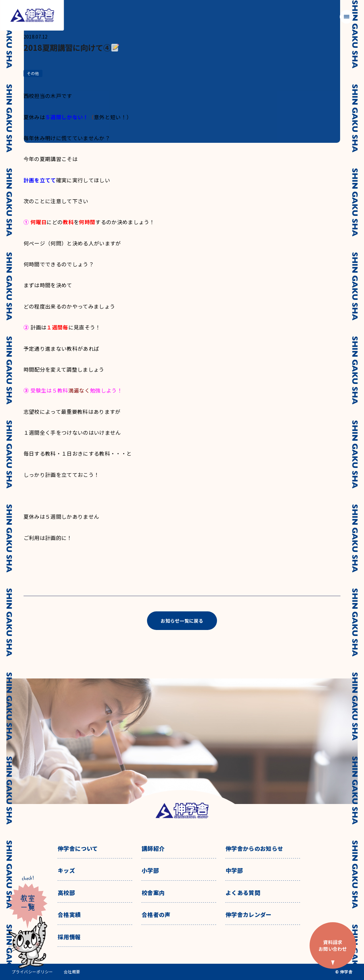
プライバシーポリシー (32, 972)
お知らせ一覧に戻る (182, 621)
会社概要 (72, 972)
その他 (33, 73)
